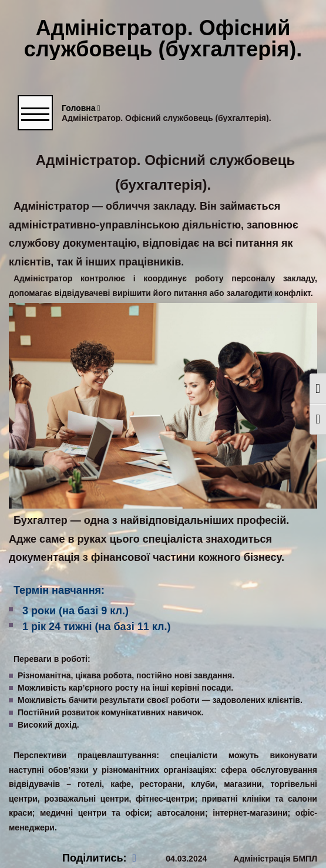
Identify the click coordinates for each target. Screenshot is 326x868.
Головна (81, 108)
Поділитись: (99, 858)
